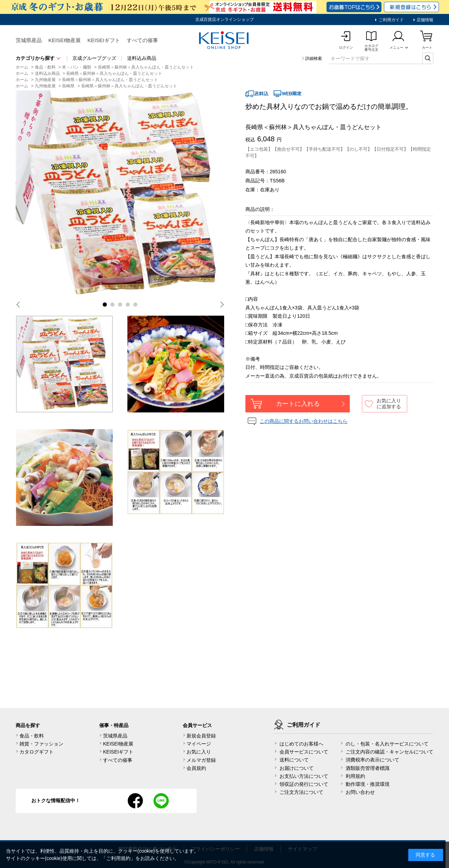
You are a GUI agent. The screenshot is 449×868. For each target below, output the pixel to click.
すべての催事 (142, 40)
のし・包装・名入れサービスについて (387, 744)
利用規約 (355, 776)
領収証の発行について (304, 784)
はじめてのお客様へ (301, 744)
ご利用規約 (118, 858)
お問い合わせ (360, 792)
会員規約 (196, 768)
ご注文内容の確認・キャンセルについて (389, 752)
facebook (135, 801)
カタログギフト (37, 752)
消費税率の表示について (372, 760)
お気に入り (199, 752)
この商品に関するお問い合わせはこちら (304, 421)
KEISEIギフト (104, 40)
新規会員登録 (201, 736)
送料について (294, 760)
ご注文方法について (301, 792)
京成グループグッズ (94, 58)
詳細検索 (314, 58)
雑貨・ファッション (41, 744)
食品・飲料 (32, 736)
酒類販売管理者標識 (368, 768)
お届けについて (297, 768)
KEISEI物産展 (65, 40)
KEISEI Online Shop (224, 41)
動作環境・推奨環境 (368, 784)
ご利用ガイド (390, 20)
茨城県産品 (29, 40)
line (161, 801)
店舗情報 (424, 20)
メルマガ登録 (201, 760)
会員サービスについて (304, 752)
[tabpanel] (120, 195)
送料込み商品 (142, 58)
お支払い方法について (304, 776)
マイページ (199, 744)
